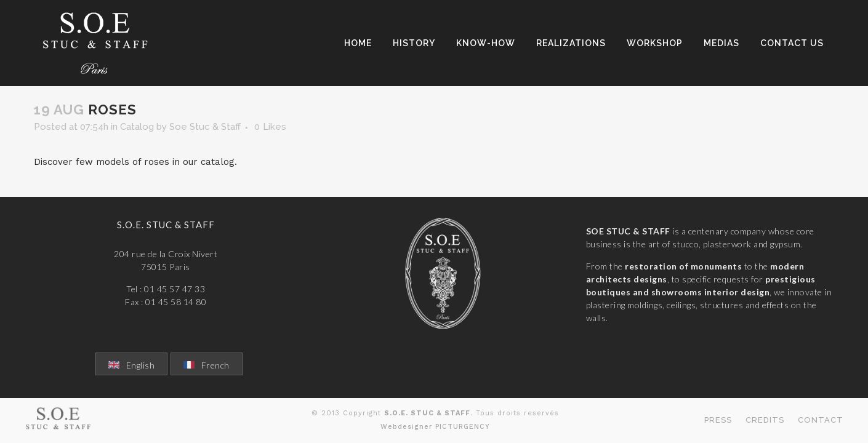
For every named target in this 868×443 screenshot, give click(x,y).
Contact (821, 420)
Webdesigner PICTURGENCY (435, 427)
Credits (765, 420)
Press (718, 420)
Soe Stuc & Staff (205, 127)
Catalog (137, 127)
